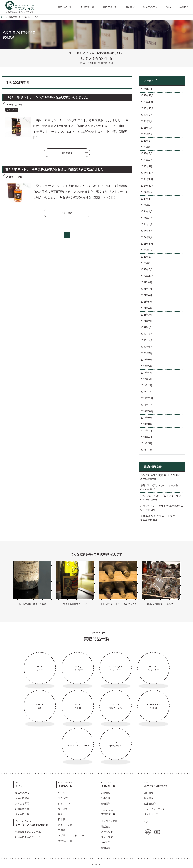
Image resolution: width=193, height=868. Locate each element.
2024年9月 (147, 192)
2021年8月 (146, 282)
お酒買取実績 (22, 798)
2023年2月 (147, 270)
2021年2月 (146, 321)
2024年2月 (147, 237)
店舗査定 (106, 848)
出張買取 (106, 798)
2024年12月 (147, 173)
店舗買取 (106, 804)
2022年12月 (147, 276)
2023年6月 (146, 257)
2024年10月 (147, 186)
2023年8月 (147, 250)
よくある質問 (22, 804)
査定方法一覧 (87, 7)
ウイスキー (12, 110)
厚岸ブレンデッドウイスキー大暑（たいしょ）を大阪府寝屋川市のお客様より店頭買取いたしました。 (162, 485)
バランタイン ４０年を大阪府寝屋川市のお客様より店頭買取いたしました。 (162, 506)
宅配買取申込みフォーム (28, 832)
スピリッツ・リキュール (71, 835)
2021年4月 (146, 308)
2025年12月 (147, 96)
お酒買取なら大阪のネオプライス (20, 12)
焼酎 (60, 814)
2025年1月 (146, 166)
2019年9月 (146, 360)
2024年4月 (147, 224)
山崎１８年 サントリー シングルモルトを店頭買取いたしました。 (48, 97)
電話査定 (106, 826)
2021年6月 (146, 295)
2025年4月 (147, 147)
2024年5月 (147, 218)
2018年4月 (146, 450)
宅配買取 (106, 793)
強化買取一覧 (22, 814)
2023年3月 (147, 263)
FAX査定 (105, 842)
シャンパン (64, 804)
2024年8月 (147, 199)
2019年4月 (146, 373)
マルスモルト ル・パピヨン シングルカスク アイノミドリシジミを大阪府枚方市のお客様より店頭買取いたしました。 (162, 496)
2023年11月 (147, 244)
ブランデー (64, 798)
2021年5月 (146, 302)
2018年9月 (146, 418)
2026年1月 (146, 89)
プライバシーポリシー (156, 809)
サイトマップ (151, 814)
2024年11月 (147, 179)
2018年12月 (147, 398)
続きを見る (67, 153)
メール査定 (107, 832)
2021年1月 (146, 328)
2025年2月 (147, 160)
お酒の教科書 (22, 809)
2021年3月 (146, 315)
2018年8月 (146, 424)
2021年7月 (146, 289)
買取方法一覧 (110, 7)
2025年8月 (147, 121)
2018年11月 (146, 405)
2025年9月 (147, 115)
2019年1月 (146, 392)
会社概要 (184, 7)
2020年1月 (146, 353)
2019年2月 (146, 385)
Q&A (168, 7)
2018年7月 (146, 431)
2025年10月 (147, 108)
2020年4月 (147, 340)
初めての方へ (150, 7)
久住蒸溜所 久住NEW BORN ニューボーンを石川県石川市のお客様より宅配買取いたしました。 (162, 516)
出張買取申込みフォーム (28, 837)
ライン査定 (107, 837)
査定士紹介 (150, 804)
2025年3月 (147, 154)
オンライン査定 (109, 821)
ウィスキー (64, 809)
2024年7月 (146, 205)
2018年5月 (146, 443)
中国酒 (62, 830)
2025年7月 (146, 128)
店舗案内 (149, 798)
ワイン (62, 793)
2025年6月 (146, 134)
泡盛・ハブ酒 (65, 825)
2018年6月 (146, 437)
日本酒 (62, 819)
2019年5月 (146, 366)
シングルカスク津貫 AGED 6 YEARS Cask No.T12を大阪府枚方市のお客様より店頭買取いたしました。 (162, 475)
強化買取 (130, 7)
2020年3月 (147, 347)
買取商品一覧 (65, 7)
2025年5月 (147, 141)
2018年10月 (147, 411)
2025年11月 (147, 102)
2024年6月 (146, 212)
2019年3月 (146, 379)
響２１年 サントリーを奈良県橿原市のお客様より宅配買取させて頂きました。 (56, 169)
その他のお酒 (65, 840)
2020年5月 (147, 334)
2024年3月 (147, 231)
